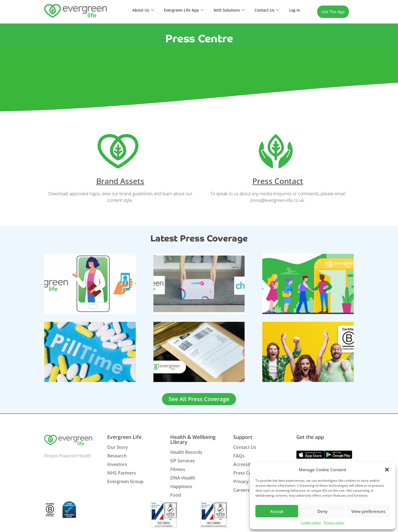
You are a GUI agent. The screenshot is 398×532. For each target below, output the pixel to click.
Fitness (178, 469)
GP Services (183, 461)
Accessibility (246, 464)
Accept (277, 511)
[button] (387, 470)
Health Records (186, 452)
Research (117, 456)
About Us (137, 10)
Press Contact (278, 181)
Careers (241, 490)
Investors (117, 464)
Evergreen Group (125, 481)
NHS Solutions (227, 10)
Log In (294, 10)
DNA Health (183, 478)
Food (176, 495)
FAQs (239, 456)
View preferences (368, 511)
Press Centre (247, 473)
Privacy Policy (248, 481)
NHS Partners (122, 473)
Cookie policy (311, 522)
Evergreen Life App (180, 10)
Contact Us (266, 10)
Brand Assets (120, 181)
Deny (322, 511)
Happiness (181, 486)
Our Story (118, 447)
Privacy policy (334, 522)
